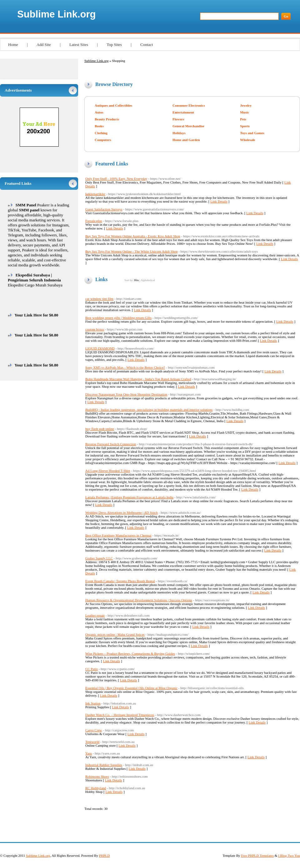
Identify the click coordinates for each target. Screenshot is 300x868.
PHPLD (105, 855)
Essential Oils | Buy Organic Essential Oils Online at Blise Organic (131, 688)
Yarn (89, 753)
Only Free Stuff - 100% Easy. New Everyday (116, 179)
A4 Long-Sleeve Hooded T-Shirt (108, 471)
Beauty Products (107, 119)
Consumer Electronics (189, 105)
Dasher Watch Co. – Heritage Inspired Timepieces (120, 715)
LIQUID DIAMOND (100, 348)
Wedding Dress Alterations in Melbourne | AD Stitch (122, 512)
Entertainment (183, 112)
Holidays (179, 133)
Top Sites (114, 45)
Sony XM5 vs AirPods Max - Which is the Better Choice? (125, 367)
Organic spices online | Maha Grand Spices (115, 634)
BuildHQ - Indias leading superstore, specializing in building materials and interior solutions (149, 410)
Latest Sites (79, 45)
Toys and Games (252, 133)
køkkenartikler (95, 194)
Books (99, 126)
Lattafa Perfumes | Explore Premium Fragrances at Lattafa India (129, 497)
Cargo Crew (94, 730)
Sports (245, 126)
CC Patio (92, 669)
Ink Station (93, 703)
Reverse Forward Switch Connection (111, 444)
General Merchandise (188, 126)
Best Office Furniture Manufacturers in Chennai (118, 535)
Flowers (178, 119)
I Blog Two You (289, 855)
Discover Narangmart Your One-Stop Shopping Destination (126, 394)
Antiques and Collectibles (113, 105)
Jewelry (246, 105)
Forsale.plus (94, 221)
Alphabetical (148, 280)
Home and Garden (186, 140)
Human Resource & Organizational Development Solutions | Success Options (139, 600)
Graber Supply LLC (99, 558)
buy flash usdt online (100, 429)
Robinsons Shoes (97, 776)
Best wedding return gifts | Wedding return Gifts (118, 318)
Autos (99, 112)
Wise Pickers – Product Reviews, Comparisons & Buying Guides (130, 654)
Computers (103, 140)
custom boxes (95, 329)
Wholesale (247, 140)
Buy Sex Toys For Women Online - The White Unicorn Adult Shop (131, 251)
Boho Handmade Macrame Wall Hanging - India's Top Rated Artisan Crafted (138, 379)
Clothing (101, 133)
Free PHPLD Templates (257, 855)
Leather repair (95, 615)
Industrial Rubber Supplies (104, 765)
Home (13, 45)
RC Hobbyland (96, 788)
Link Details (219, 201)
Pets (243, 119)
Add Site (44, 45)
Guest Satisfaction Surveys (104, 209)
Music (245, 112)
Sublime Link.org (56, 14)
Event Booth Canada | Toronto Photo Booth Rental (120, 581)
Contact (147, 45)
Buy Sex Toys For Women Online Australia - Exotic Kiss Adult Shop (133, 236)
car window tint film (99, 299)
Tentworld (92, 742)
